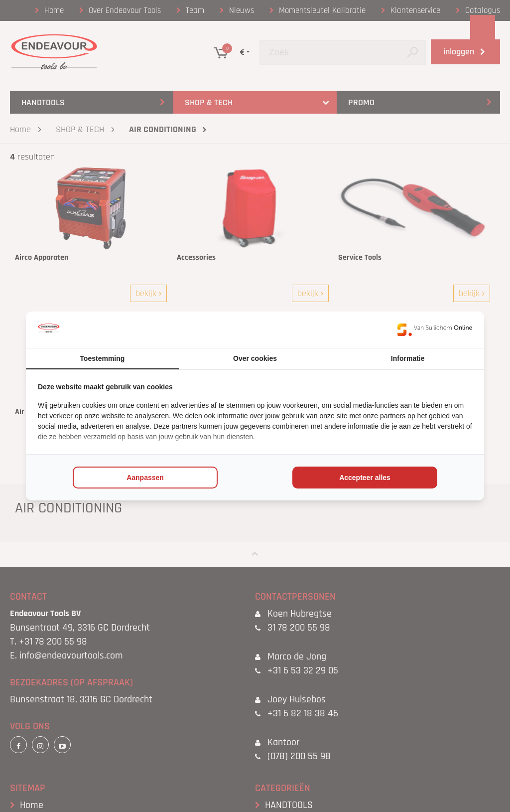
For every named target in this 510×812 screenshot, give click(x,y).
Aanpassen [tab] (145, 478)
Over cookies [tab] (255, 358)
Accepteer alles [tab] (365, 478)
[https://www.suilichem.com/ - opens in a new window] (435, 329)
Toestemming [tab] (102, 358)
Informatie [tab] (408, 358)
